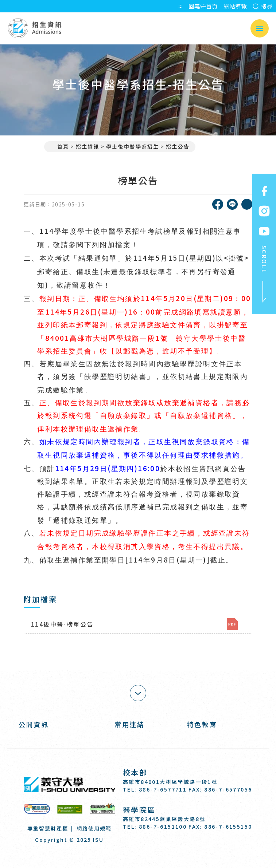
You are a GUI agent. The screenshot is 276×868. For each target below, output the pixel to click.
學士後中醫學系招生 (133, 146)
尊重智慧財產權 (48, 828)
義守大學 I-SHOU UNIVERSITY (70, 785)
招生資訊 (88, 146)
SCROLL (264, 274)
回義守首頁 (203, 6)
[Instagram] (147, 847)
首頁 (59, 146)
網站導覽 (235, 6)
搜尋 (263, 6)
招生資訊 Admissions (34, 28)
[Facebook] (129, 847)
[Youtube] (165, 847)
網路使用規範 (94, 828)
